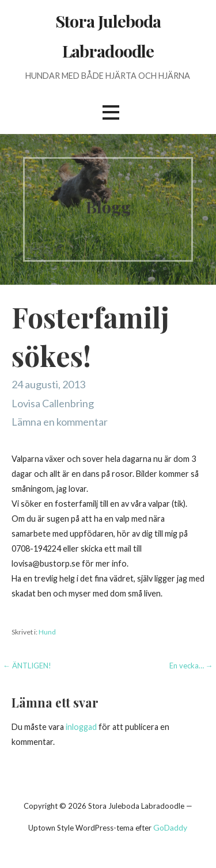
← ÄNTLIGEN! (27, 666)
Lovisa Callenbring (53, 403)
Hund (47, 632)
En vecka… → (191, 666)
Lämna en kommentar (60, 422)
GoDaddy (170, 827)
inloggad (81, 727)
